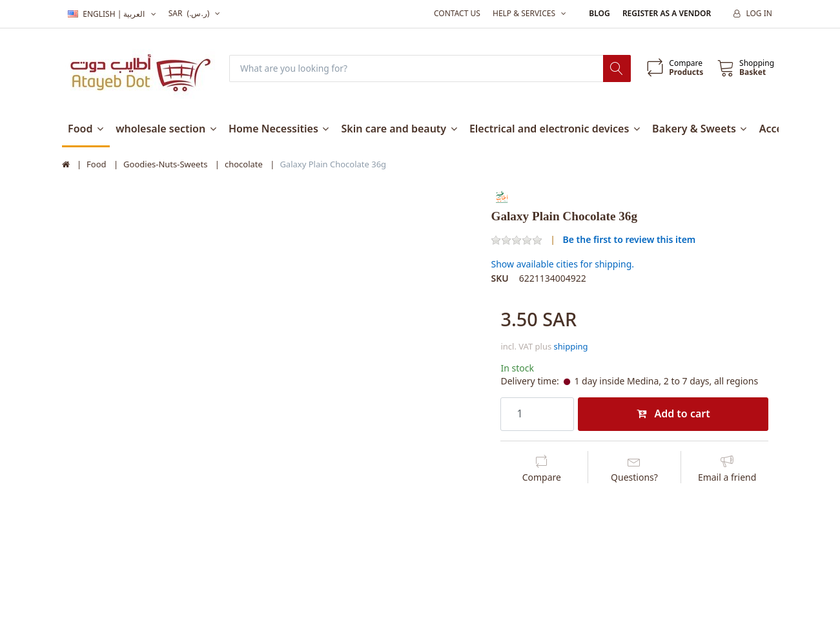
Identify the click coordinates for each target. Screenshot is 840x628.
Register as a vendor (667, 13)
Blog (599, 13)
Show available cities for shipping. (562, 265)
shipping (571, 347)
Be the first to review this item (629, 239)
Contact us (457, 13)
